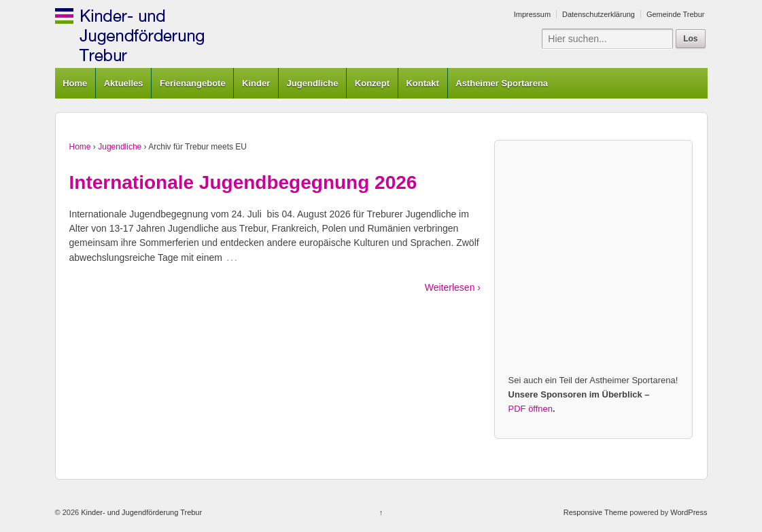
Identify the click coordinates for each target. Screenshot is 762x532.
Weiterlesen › (453, 287)
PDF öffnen (531, 409)
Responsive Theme (596, 512)
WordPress (689, 512)
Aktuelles (124, 83)
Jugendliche (313, 83)
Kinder (256, 83)
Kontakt (422, 83)
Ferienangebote (193, 83)
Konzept (372, 83)
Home (75, 83)
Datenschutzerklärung (599, 14)
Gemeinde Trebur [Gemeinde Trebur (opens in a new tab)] (676, 14)
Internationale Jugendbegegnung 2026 (243, 182)
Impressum (532, 14)
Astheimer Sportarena (502, 83)
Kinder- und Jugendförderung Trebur (140, 512)
